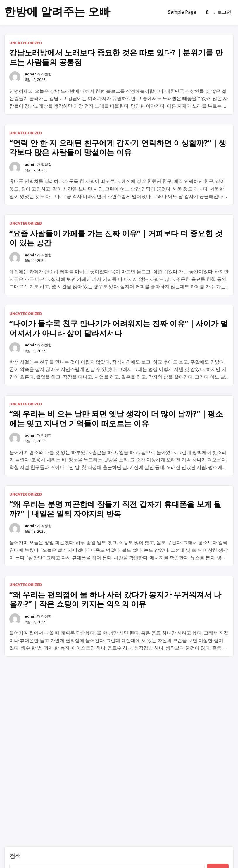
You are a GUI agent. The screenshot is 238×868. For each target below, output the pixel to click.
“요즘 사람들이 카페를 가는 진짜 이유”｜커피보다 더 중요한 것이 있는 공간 (116, 238)
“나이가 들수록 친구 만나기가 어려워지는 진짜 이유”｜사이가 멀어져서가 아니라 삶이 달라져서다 (119, 328)
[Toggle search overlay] (207, 12)
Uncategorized (26, 43)
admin (31, 74)
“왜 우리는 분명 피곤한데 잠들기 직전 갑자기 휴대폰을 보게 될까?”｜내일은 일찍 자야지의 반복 (115, 509)
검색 (15, 856)
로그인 (223, 12)
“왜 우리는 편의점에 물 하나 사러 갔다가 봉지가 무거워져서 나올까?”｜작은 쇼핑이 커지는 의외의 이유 (115, 599)
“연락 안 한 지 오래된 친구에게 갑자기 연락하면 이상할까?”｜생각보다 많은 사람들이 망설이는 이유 (118, 148)
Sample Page (182, 12)
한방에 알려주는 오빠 (57, 11)
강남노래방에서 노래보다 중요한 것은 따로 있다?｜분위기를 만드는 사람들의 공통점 (116, 57)
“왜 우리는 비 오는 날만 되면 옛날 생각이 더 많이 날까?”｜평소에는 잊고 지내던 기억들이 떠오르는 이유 (116, 418)
